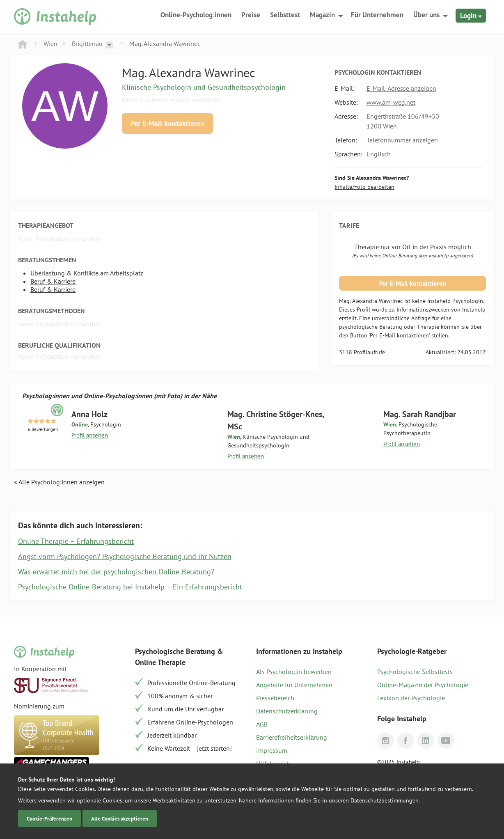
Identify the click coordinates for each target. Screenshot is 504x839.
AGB (262, 724)
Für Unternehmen (377, 15)
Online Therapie (160, 662)
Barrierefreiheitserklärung (292, 737)
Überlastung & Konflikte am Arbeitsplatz (87, 273)
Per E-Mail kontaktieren (167, 123)
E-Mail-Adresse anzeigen (401, 88)
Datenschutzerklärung (287, 711)
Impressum (272, 750)
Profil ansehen (90, 435)
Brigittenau (87, 44)
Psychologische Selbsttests (415, 672)
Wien (50, 44)
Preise (251, 15)
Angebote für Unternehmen (294, 685)
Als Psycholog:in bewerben (294, 672)
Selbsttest (285, 15)
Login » (471, 16)
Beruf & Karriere (53, 281)
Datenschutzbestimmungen (385, 800)
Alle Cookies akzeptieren (120, 818)
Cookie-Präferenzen (49, 818)
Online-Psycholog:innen (196, 15)
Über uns (426, 15)
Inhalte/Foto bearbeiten (364, 187)
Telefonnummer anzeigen (402, 140)
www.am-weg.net (391, 102)
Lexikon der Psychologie (411, 698)
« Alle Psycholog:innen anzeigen (59, 482)
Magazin (322, 15)
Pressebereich (275, 698)
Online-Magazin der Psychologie (423, 685)
